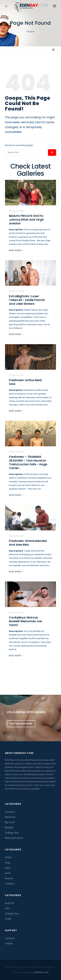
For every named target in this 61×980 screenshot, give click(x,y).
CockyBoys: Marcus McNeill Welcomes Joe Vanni (25, 621)
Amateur (10, 812)
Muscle (9, 878)
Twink (8, 919)
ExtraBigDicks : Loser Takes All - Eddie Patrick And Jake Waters (27, 300)
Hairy (8, 868)
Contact (10, 938)
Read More (16, 250)
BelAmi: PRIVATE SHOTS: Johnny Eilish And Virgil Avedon (26, 220)
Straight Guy (12, 914)
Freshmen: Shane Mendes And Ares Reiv (28, 543)
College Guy (12, 833)
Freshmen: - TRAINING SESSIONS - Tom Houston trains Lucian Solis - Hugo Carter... (28, 462)
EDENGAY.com (41, 972)
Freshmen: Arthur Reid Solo (25, 382)
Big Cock (10, 822)
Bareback (10, 817)
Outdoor (10, 884)
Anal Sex (10, 903)
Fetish (8, 857)
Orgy (8, 863)
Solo (7, 908)
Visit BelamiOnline (21, 724)
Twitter (9, 944)
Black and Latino (14, 838)
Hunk (8, 873)
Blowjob (9, 827)
